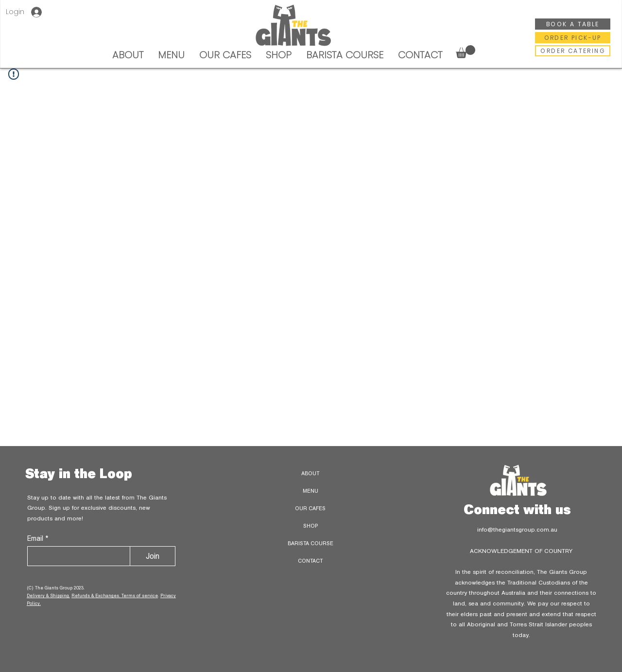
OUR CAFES (310, 508)
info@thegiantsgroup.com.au (517, 529)
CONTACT (310, 561)
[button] (466, 52)
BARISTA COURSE (311, 543)
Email (36, 538)
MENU (311, 491)
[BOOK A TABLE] (573, 24)
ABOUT (310, 473)
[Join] (153, 556)
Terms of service (140, 595)
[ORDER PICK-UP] (573, 38)
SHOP (311, 526)
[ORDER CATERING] (573, 51)
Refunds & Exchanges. (96, 595)
